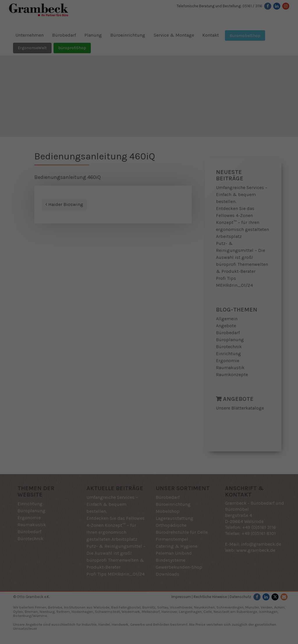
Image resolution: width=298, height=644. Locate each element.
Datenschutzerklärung (134, 306)
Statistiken (142, 324)
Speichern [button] (149, 362)
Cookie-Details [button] (121, 392)
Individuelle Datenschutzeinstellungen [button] (149, 379)
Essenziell (95, 324)
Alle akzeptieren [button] (149, 345)
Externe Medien (195, 324)
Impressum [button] (179, 392)
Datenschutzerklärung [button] (151, 392)
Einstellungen (98, 311)
